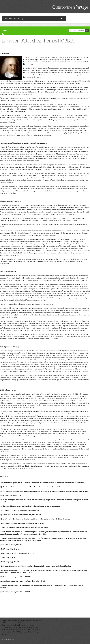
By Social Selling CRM (8, 639)
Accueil (4, 31)
